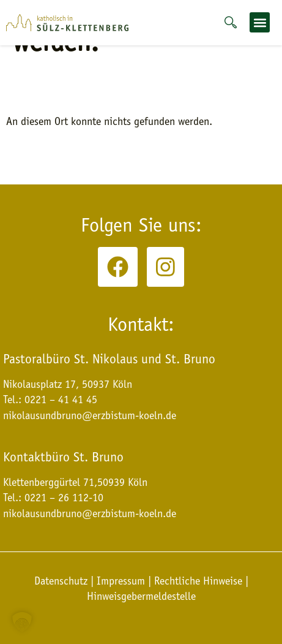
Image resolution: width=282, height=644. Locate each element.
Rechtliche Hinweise (198, 581)
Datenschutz (62, 581)
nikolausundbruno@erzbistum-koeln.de (90, 513)
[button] (260, 22)
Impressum (121, 581)
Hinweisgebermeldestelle (141, 596)
